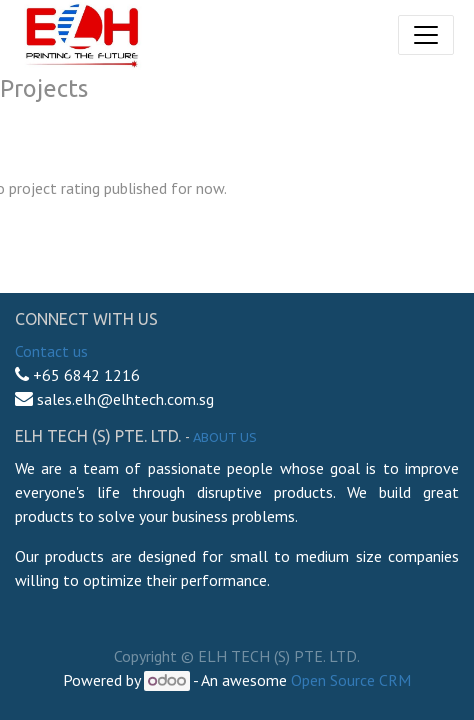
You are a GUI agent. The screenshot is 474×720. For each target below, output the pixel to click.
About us (225, 437)
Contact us (51, 351)
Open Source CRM (351, 680)
